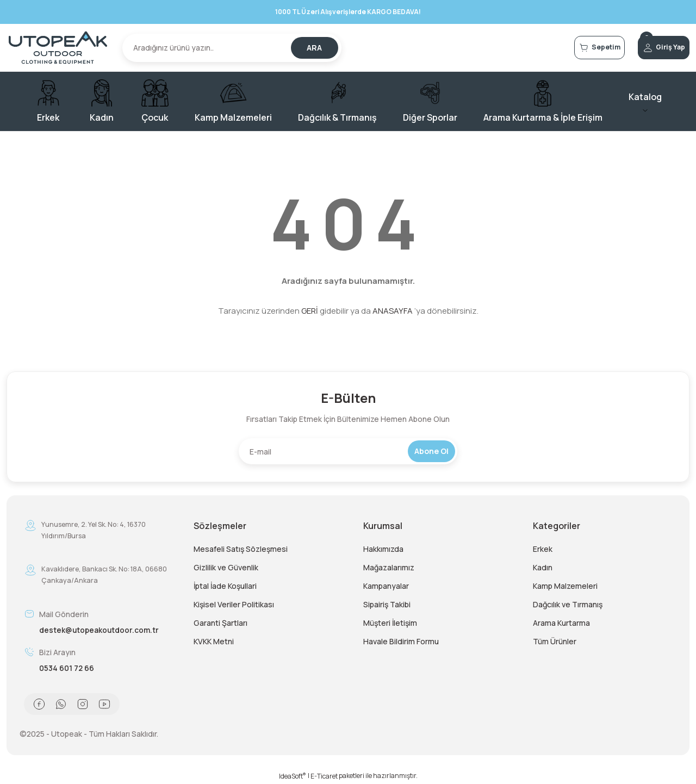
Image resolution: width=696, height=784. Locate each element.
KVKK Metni (214, 641)
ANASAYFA (393, 311)
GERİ (310, 311)
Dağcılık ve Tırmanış (568, 604)
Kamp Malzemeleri (565, 586)
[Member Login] (650, 48)
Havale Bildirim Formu (401, 641)
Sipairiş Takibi (387, 604)
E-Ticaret (324, 776)
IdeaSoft (293, 776)
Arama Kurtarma (561, 623)
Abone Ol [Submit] (431, 451)
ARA (314, 48)
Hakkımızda (383, 549)
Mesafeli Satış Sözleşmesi (241, 549)
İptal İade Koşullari (225, 586)
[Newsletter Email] (348, 451)
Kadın (543, 567)
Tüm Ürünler (555, 641)
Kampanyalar (386, 586)
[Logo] (58, 48)
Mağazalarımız (389, 567)
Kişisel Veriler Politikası (234, 604)
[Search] (232, 48)
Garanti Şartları (220, 623)
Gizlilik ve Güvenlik (226, 567)
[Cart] (559, 48)
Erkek (543, 549)
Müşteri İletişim (390, 623)
